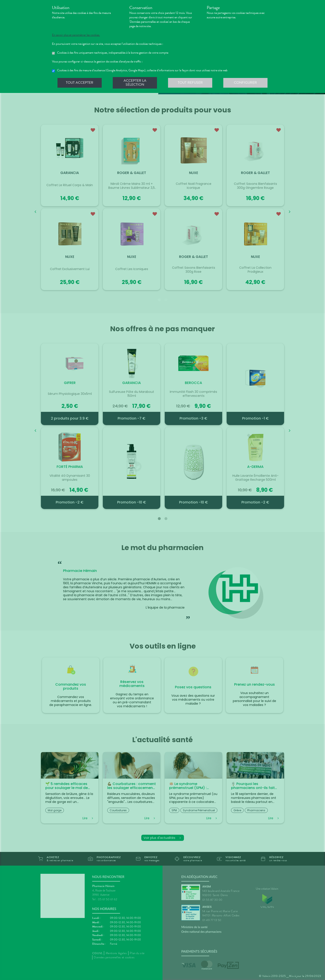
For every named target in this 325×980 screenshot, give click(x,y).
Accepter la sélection (135, 83)
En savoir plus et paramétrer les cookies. (76, 35)
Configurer (245, 83)
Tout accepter (80, 83)
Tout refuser (190, 83)
